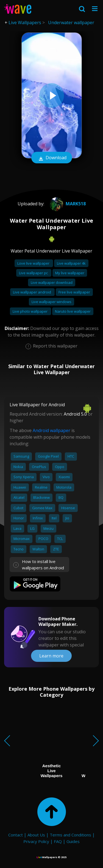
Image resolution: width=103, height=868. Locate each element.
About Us (36, 835)
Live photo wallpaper (30, 311)
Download (52, 158)
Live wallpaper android (32, 292)
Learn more (51, 656)
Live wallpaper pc (34, 273)
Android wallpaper (51, 430)
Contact (16, 835)
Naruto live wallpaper (73, 311)
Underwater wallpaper (71, 23)
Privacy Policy (36, 841)
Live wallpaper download (52, 282)
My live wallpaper (70, 273)
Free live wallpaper (74, 292)
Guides (73, 841)
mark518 (67, 204)
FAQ (58, 841)
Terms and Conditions (70, 835)
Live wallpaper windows (51, 302)
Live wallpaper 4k (71, 263)
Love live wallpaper (34, 263)
